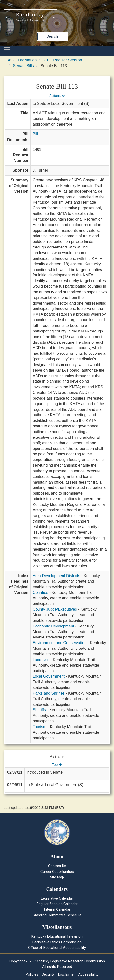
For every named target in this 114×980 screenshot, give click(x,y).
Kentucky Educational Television (57, 936)
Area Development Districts (56, 576)
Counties (40, 593)
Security (48, 974)
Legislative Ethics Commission (57, 942)
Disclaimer (66, 974)
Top (57, 765)
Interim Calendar (57, 909)
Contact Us (57, 866)
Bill (35, 134)
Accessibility (88, 974)
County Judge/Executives (55, 609)
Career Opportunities (57, 872)
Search (52, 36)
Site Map (57, 877)
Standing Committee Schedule (57, 915)
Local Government (49, 676)
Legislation (27, 60)
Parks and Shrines (49, 693)
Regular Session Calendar (57, 904)
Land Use (41, 660)
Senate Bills (23, 66)
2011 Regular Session (63, 60)
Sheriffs (39, 710)
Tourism (39, 727)
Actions (57, 96)
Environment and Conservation (60, 643)
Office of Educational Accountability (57, 948)
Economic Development (53, 626)
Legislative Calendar (57, 898)
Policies (32, 974)
